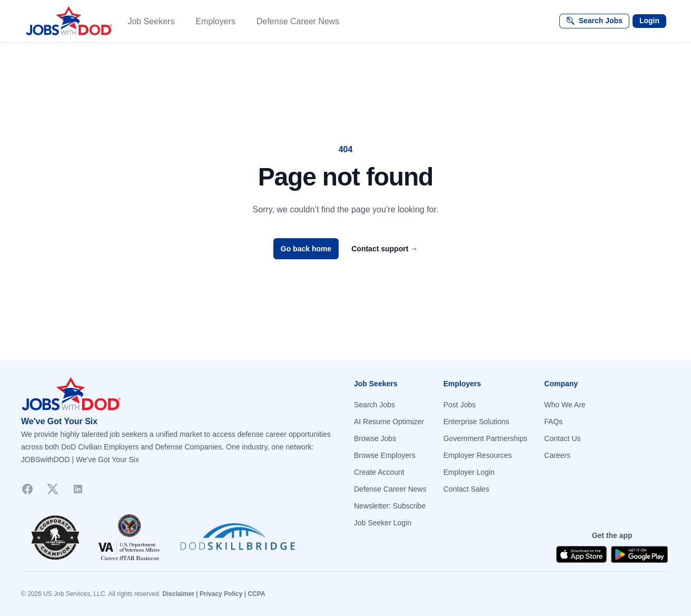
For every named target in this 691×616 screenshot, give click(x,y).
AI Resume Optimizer (389, 422)
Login (649, 21)
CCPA (256, 594)
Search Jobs (374, 405)
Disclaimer (178, 594)
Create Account (379, 472)
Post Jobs (460, 405)
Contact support (384, 249)
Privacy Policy (221, 594)
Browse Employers (385, 455)
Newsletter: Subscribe (390, 506)
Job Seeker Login (383, 523)
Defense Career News (298, 21)
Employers (215, 21)
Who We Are (565, 405)
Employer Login (469, 472)
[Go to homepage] (179, 394)
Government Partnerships (486, 438)
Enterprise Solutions (476, 422)
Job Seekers (151, 21)
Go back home (306, 249)
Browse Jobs (375, 438)
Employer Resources (478, 455)
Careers (557, 455)
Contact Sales (466, 489)
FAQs (553, 422)
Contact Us (562, 438)
